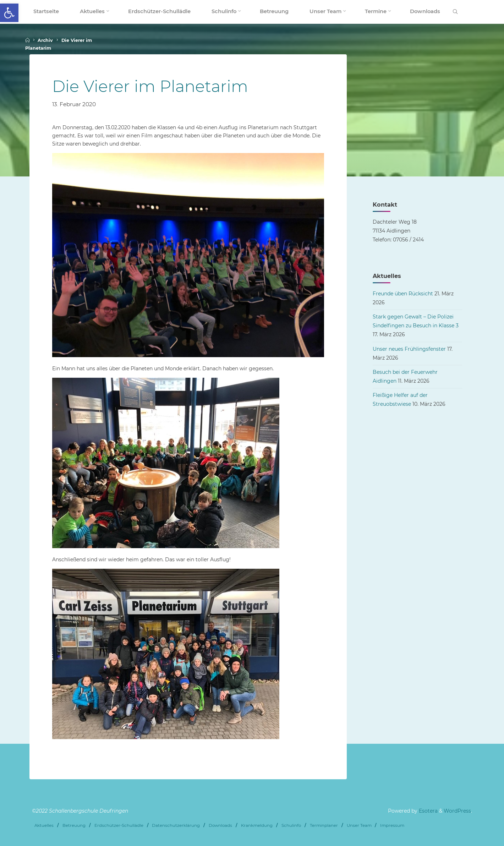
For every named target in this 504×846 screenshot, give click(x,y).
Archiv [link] (45, 40)
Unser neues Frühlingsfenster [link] (409, 349)
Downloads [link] (220, 825)
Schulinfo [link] (291, 825)
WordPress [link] (457, 811)
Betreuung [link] (74, 825)
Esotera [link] (428, 811)
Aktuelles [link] (44, 825)
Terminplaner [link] (324, 825)
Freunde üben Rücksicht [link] (403, 294)
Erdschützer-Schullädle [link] (119, 825)
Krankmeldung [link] (257, 825)
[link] (9, 13)
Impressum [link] (392, 825)
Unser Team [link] (359, 825)
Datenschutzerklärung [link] (176, 825)
